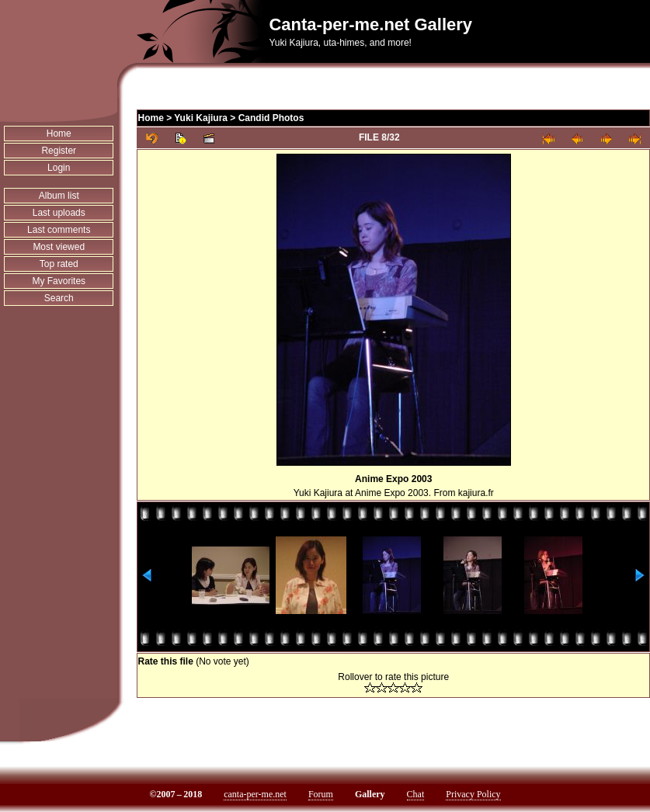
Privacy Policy (473, 794)
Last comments (59, 230)
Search (59, 298)
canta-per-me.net (255, 794)
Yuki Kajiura (201, 118)
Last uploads (59, 213)
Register (59, 151)
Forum (321, 794)
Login (59, 168)
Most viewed (59, 247)
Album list (59, 196)
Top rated (59, 264)
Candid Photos (271, 118)
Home (59, 134)
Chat (416, 794)
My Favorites (59, 281)
